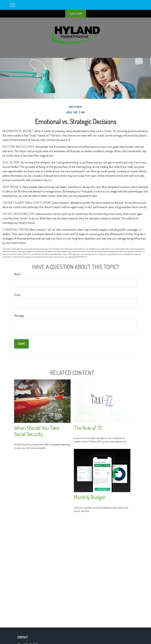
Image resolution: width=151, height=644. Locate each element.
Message (19, 316)
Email (17, 295)
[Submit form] (21, 344)
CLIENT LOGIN (76, 14)
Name (17, 274)
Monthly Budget (90, 497)
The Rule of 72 (88, 428)
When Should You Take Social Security (37, 431)
